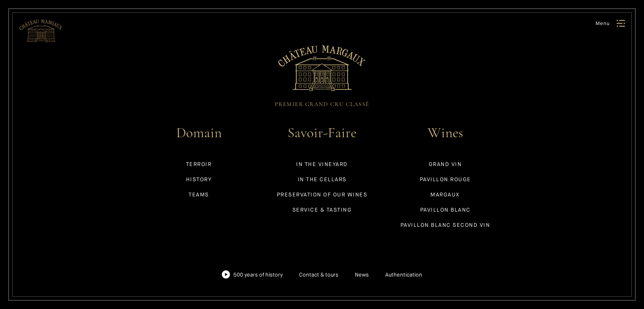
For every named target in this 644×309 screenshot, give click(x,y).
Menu (603, 23)
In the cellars (322, 179)
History (199, 179)
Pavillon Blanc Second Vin (445, 225)
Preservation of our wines (322, 195)
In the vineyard (322, 164)
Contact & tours (319, 275)
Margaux (445, 195)
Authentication (404, 275)
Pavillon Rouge (445, 179)
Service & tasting (322, 210)
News (362, 275)
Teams (199, 195)
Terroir (199, 164)
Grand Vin (445, 164)
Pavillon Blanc (445, 210)
